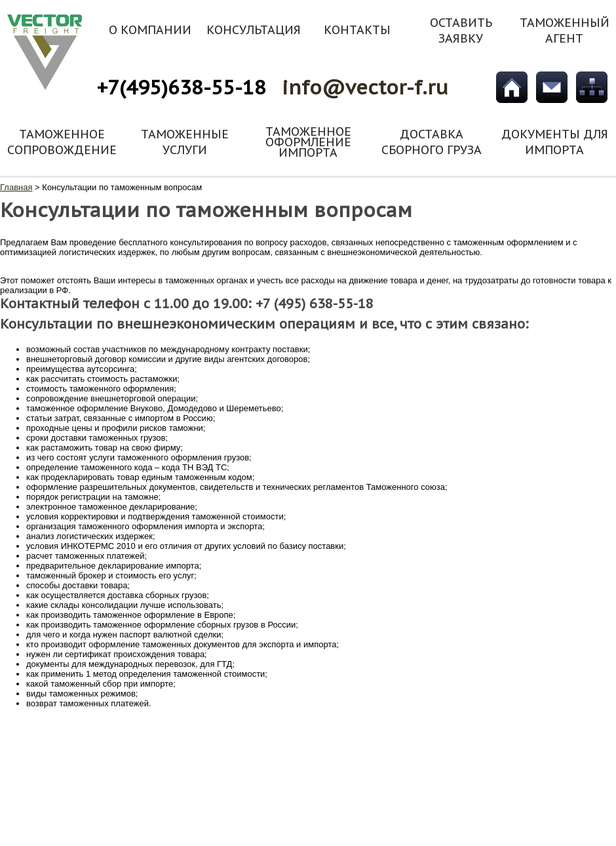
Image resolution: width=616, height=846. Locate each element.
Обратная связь (552, 87)
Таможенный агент (565, 30)
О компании (150, 30)
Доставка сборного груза (432, 142)
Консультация (254, 30)
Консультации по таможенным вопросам (122, 187)
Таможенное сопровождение (62, 142)
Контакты (357, 30)
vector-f (45, 52)
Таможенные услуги (185, 142)
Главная (512, 87)
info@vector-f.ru (365, 87)
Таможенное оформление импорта (308, 142)
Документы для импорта (555, 142)
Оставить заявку (461, 30)
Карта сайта (592, 87)
